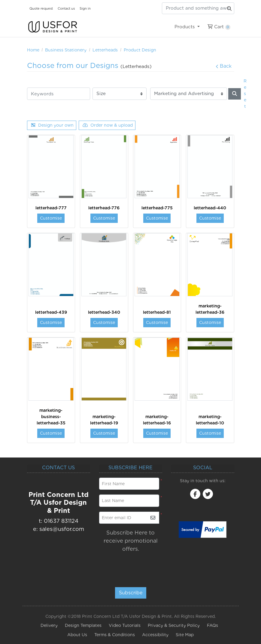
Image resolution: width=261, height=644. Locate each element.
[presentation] (136, 567)
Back (224, 66)
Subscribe (131, 593)
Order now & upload (108, 125)
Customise (51, 218)
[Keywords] (59, 94)
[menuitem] (187, 27)
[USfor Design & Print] (53, 27)
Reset (245, 94)
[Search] (235, 94)
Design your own (52, 125)
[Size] (120, 94)
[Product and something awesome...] (198, 8)
